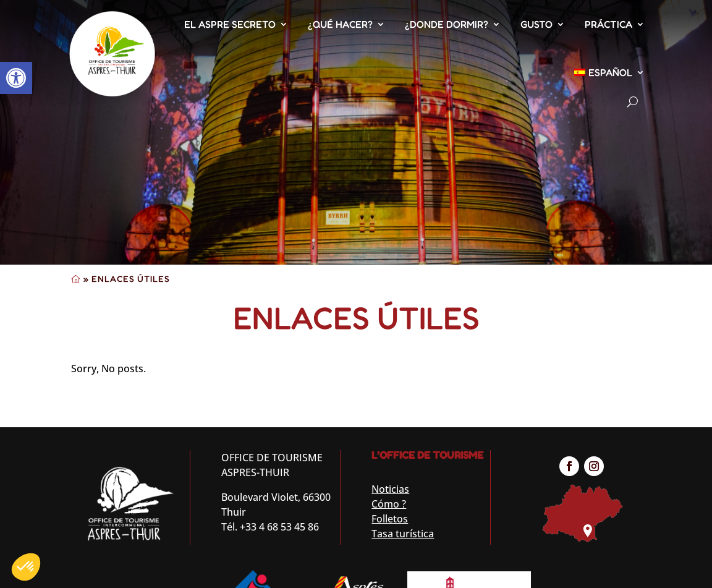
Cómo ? (389, 504)
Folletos (390, 519)
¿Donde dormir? (447, 24)
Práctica (608, 24)
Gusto (536, 24)
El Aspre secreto (230, 24)
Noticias (390, 489)
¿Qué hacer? (340, 24)
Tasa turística (403, 534)
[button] (16, 78)
